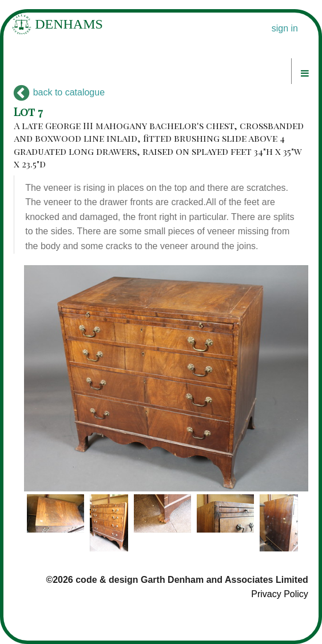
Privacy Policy (280, 594)
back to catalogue (59, 92)
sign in (285, 28)
